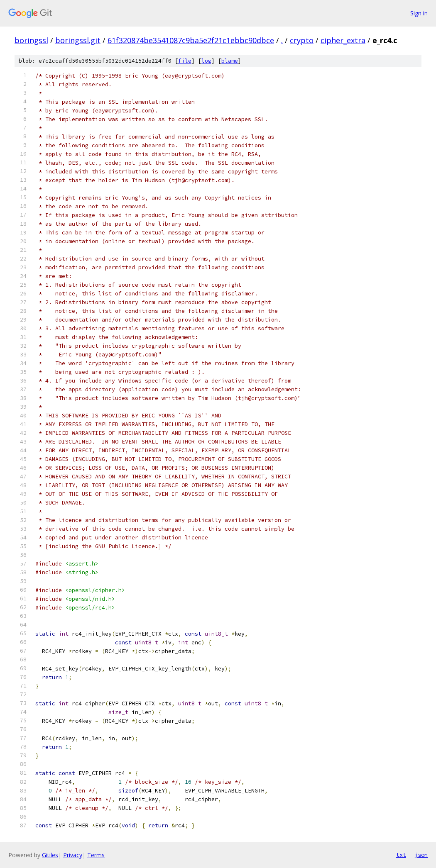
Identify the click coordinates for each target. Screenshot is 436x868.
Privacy (73, 855)
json (421, 855)
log (206, 61)
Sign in (419, 13)
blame (230, 61)
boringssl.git (78, 40)
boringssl (31, 40)
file (185, 61)
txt (401, 855)
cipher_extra (343, 40)
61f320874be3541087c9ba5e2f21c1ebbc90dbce (191, 40)
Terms (96, 855)
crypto (302, 40)
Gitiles (50, 855)
